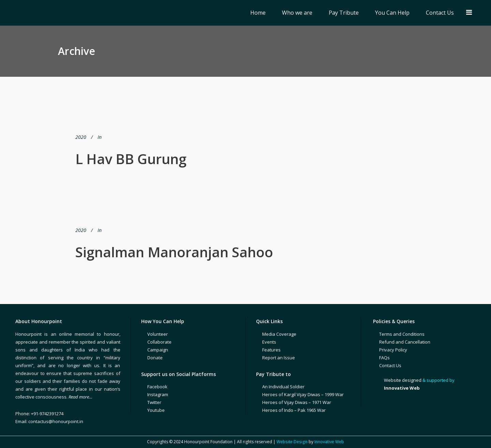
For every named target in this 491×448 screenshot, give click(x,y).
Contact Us (390, 365)
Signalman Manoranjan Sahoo (174, 252)
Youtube (156, 410)
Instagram (158, 394)
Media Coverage (279, 334)
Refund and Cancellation (405, 342)
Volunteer (158, 334)
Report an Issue (279, 358)
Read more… (80, 397)
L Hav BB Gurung (131, 159)
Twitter (154, 402)
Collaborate (159, 342)
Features (271, 350)
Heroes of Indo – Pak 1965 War (294, 410)
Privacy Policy (393, 350)
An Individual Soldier (283, 387)
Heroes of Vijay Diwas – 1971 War (297, 402)
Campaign (158, 350)
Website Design (292, 442)
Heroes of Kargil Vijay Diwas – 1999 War (303, 394)
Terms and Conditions (402, 334)
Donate (155, 358)
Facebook (157, 387)
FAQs (384, 358)
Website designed (403, 380)
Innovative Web (329, 442)
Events (269, 342)
